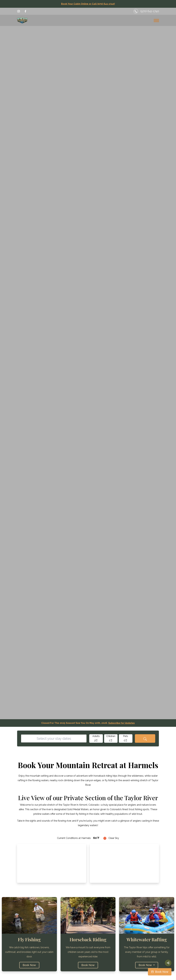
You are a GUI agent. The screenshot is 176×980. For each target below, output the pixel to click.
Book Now (29, 965)
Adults (96, 736)
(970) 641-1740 (150, 11)
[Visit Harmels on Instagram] (19, 11)
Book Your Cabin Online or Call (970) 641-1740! (88, 4)
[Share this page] (168, 963)
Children (111, 736)
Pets (126, 736)
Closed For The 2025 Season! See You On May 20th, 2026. (88, 723)
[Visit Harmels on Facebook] (25, 11)
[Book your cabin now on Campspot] (160, 972)
